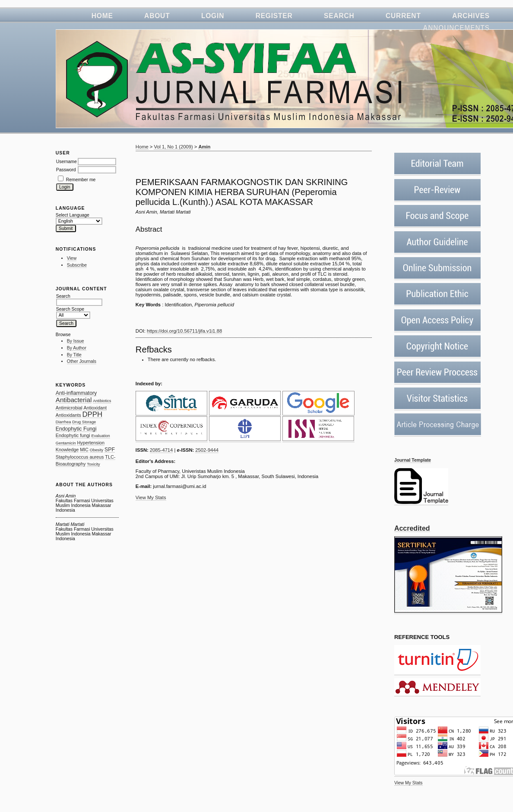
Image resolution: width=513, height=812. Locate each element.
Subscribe (77, 265)
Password (66, 170)
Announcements (456, 28)
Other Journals (82, 361)
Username (66, 162)
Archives (471, 16)
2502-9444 (207, 450)
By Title (74, 355)
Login (213, 16)
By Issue (76, 341)
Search (339, 16)
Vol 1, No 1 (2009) (173, 147)
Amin (204, 147)
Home (102, 16)
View (72, 258)
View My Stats (408, 783)
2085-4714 (161, 450)
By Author (77, 348)
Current (403, 16)
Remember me (81, 180)
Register (274, 16)
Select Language (73, 215)
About (157, 16)
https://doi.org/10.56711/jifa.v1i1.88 (184, 331)
